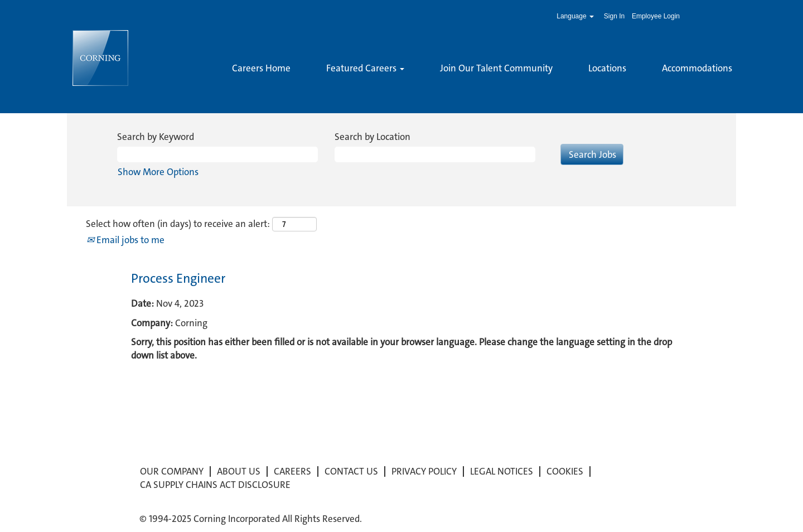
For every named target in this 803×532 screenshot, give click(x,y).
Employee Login (656, 16)
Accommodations (697, 68)
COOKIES (565, 471)
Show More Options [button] (158, 172)
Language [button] (575, 16)
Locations (607, 68)
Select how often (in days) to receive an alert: (178, 224)
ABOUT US (239, 471)
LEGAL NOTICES (502, 471)
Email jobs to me (125, 240)
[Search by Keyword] (217, 154)
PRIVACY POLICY (424, 471)
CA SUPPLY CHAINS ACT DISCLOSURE (215, 485)
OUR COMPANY (172, 471)
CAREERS (292, 471)
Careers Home (261, 68)
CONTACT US (351, 471)
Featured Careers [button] (365, 68)
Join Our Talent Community (496, 68)
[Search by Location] (435, 154)
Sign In (614, 16)
